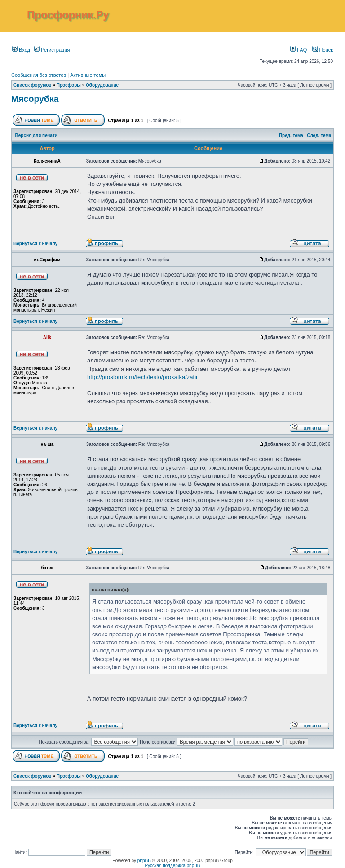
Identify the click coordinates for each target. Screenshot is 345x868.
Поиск (323, 50)
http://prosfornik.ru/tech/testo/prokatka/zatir (142, 377)
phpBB (144, 861)
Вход (21, 50)
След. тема (319, 135)
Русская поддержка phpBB (172, 866)
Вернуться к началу (35, 244)
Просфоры (69, 85)
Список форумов (33, 85)
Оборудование (102, 85)
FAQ (299, 50)
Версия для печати (36, 135)
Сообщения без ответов (39, 75)
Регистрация (52, 50)
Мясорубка (35, 99)
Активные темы (88, 75)
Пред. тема (291, 135)
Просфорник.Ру (68, 15)
